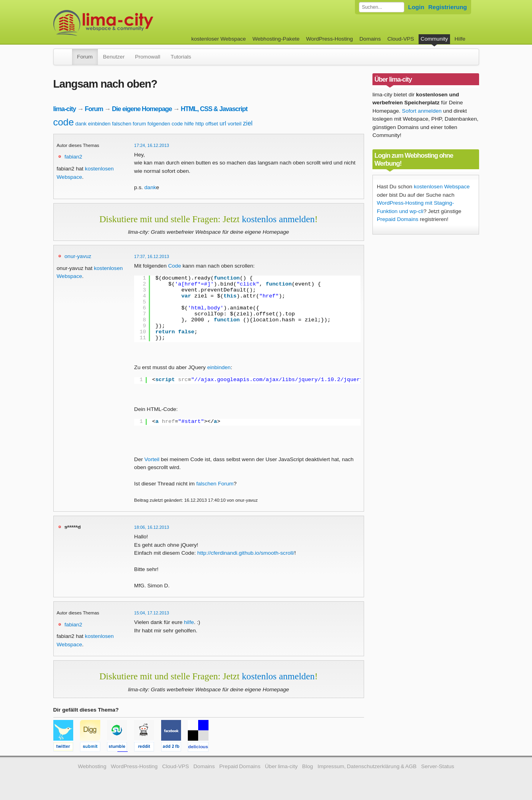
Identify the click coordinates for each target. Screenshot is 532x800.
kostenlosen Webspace (442, 187)
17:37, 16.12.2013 (152, 256)
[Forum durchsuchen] (382, 7)
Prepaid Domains (398, 219)
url (223, 123)
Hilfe (460, 39)
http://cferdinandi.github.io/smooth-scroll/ (246, 553)
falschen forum (129, 124)
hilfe (189, 124)
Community (434, 39)
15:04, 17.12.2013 (152, 613)
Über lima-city (281, 766)
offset (212, 124)
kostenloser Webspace (219, 39)
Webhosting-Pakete (276, 39)
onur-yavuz (78, 256)
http (200, 124)
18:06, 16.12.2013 (152, 527)
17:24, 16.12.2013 (152, 145)
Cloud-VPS (400, 39)
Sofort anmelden (422, 111)
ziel (248, 123)
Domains (370, 39)
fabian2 (73, 157)
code (64, 122)
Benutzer (114, 57)
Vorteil (152, 459)
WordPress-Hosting (329, 39)
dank (81, 124)
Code (174, 266)
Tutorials (181, 57)
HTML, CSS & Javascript (214, 109)
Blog (307, 766)
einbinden (99, 124)
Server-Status (437, 766)
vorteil (235, 124)
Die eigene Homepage (142, 109)
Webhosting (92, 766)
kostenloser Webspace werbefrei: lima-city (133, 23)
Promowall (147, 57)
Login (416, 7)
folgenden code (165, 124)
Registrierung (447, 7)
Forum (85, 57)
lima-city (65, 109)
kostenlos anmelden (278, 219)
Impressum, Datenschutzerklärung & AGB (367, 766)
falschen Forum (215, 484)
